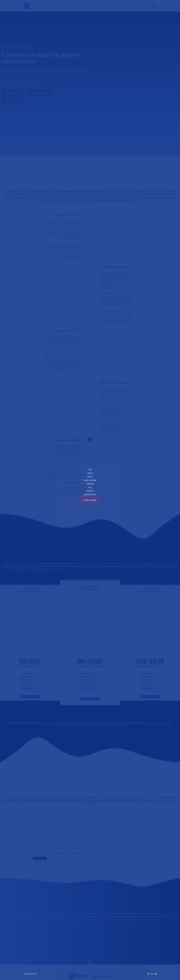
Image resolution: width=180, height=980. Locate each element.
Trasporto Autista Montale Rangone (70, 726)
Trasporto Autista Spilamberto (99, 727)
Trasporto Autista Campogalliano (18, 724)
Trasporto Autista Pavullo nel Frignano (115, 726)
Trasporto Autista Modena (48, 726)
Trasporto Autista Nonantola (92, 726)
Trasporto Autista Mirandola (29, 726)
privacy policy (89, 858)
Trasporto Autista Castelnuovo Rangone (85, 724)
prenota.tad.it (50, 227)
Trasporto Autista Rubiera (137, 726)
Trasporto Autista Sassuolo (156, 726)
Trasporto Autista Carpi (38, 724)
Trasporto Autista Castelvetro (110, 724)
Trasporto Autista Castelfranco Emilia (59, 724)
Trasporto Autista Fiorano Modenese (133, 724)
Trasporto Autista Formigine (156, 724)
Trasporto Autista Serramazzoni (77, 727)
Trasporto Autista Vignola (118, 727)
